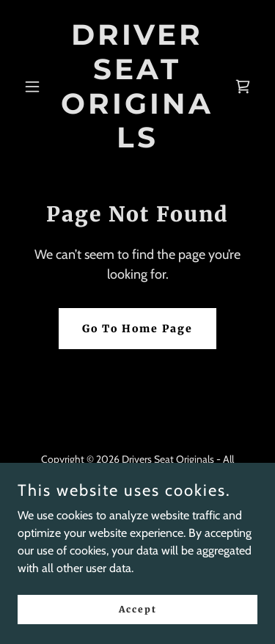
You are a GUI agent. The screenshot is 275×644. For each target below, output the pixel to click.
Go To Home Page (137, 329)
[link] (137, 143)
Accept (138, 609)
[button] (36, 87)
